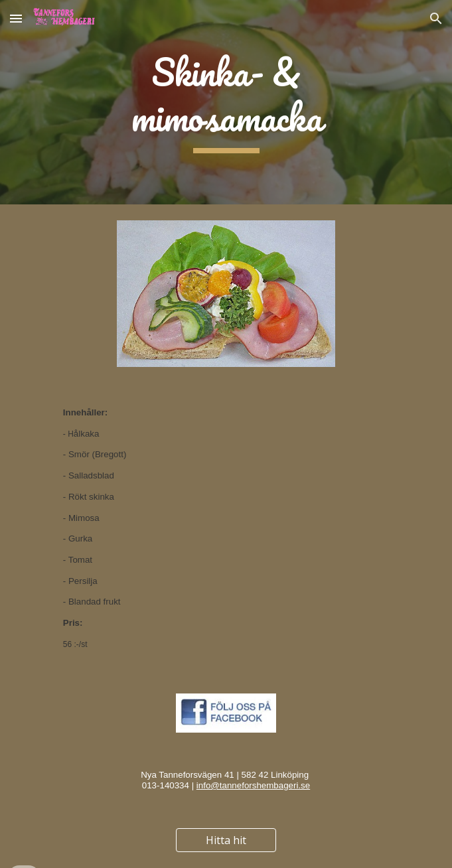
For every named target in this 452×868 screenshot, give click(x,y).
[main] (226, 102)
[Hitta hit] (226, 840)
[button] (16, 18)
